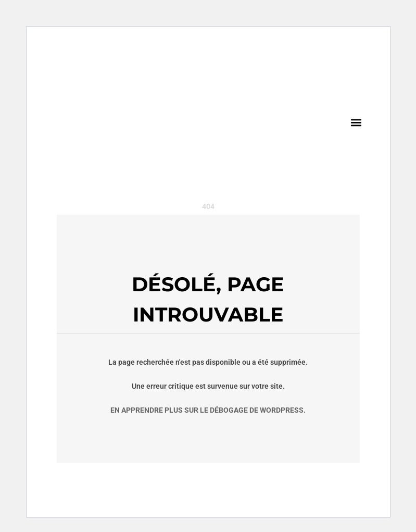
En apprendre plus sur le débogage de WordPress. (208, 410)
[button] (356, 122)
